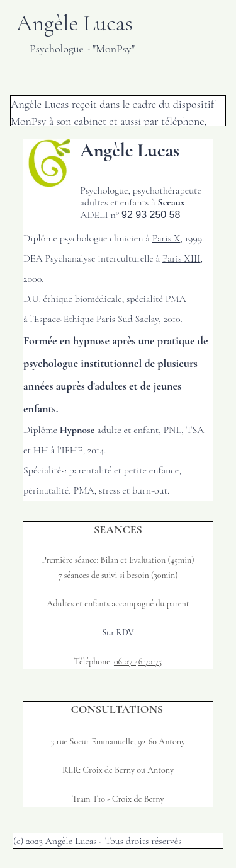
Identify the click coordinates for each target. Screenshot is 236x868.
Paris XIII (181, 258)
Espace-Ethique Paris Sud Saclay (97, 319)
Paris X (166, 238)
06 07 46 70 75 (138, 662)
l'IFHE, (72, 450)
